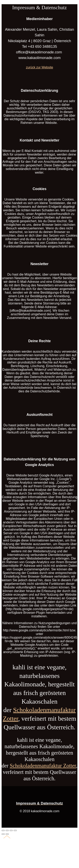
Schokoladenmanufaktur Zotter (43, 766)
